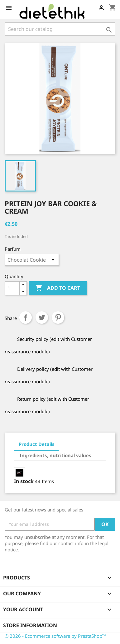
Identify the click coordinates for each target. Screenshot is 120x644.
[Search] (60, 29)
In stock (24, 481)
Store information (30, 625)
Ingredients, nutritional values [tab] (55, 455)
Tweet (42, 317)
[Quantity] (12, 288)
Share (26, 317)
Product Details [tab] (37, 444)
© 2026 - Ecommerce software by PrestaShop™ (55, 636)
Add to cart (58, 288)
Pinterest (58, 317)
